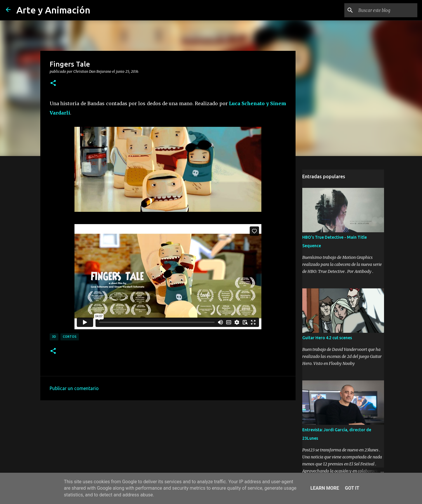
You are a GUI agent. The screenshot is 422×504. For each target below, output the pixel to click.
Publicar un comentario (74, 388)
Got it (352, 488)
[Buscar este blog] (387, 10)
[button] (53, 83)
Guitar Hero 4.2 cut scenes (327, 338)
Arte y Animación (53, 10)
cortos (70, 337)
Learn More (325, 488)
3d (54, 337)
